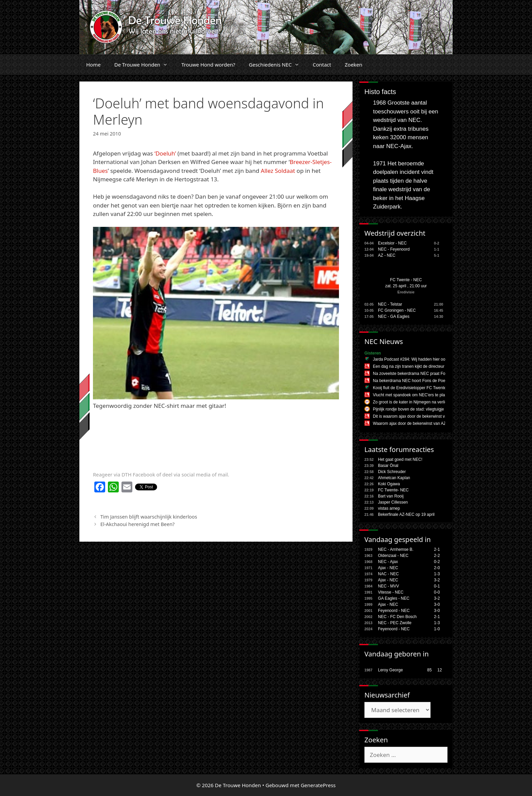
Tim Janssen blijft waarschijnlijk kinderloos (149, 517)
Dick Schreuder (392, 472)
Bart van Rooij (391, 496)
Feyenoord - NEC (394, 611)
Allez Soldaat (279, 171)
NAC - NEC (388, 574)
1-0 (437, 629)
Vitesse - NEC (391, 592)
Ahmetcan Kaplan (394, 478)
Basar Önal (388, 466)
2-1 (437, 549)
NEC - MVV (388, 586)
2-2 (437, 556)
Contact (322, 65)
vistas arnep (389, 508)
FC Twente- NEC (393, 490)
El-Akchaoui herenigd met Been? (138, 524)
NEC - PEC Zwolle (395, 623)
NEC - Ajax (388, 562)
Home (93, 65)
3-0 (437, 604)
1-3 (437, 574)
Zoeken (354, 65)
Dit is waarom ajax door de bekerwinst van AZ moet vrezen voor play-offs (439, 416)
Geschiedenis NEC (277, 65)
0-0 (437, 592)
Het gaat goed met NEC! (400, 459)
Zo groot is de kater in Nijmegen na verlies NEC (416, 402)
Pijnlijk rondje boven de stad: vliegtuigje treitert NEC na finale (428, 409)
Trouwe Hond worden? (208, 65)
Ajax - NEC (388, 568)
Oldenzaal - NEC (393, 556)
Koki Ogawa (389, 484)
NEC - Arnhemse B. (396, 549)
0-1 (437, 586)
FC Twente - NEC (406, 280)
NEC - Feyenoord (394, 249)
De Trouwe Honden (145, 65)
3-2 (437, 580)
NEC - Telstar (390, 304)
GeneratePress (318, 785)
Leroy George (390, 670)
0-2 (437, 562)
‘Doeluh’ (165, 153)
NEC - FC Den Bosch (397, 617)
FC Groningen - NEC (397, 310)
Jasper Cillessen (393, 502)
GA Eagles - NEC (394, 598)
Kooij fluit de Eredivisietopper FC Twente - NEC (416, 388)
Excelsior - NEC (392, 243)
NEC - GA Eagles (394, 316)
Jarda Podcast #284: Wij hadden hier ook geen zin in (421, 359)
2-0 (437, 568)
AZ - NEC (387, 255)
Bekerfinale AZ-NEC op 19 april (406, 514)
